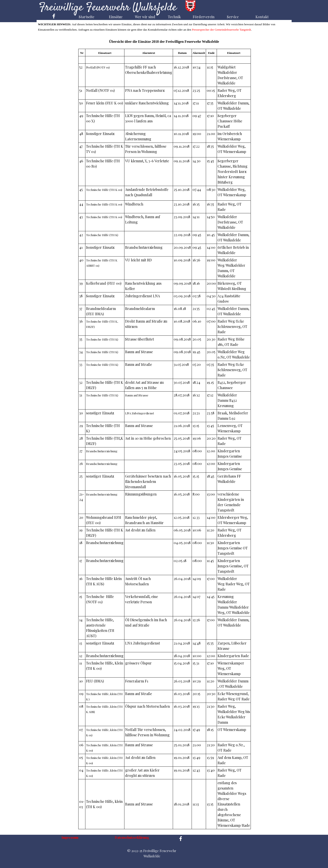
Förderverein (204, 17)
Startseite (86, 17)
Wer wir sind (145, 17)
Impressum (70, 837)
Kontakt (262, 17)
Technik (174, 17)
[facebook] (54, 16)
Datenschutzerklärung (132, 837)
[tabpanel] (165, 439)
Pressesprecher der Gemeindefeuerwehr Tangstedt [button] (221, 30)
